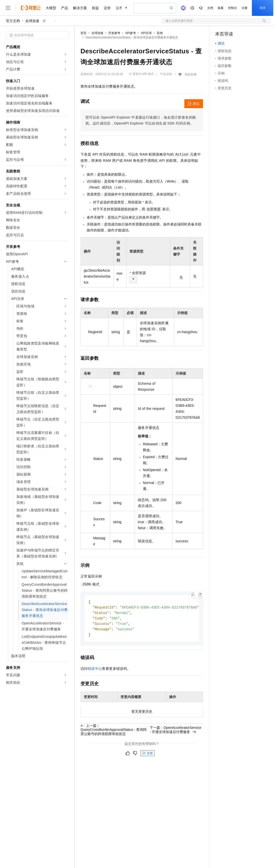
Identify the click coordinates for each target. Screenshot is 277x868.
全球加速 (32, 21)
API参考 (131, 33)
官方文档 (13, 21)
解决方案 (80, 8)
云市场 (121, 8)
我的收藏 (191, 74)
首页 (83, 33)
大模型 (51, 8)
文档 (210, 8)
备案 (221, 8)
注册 (244, 8)
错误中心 (95, 670)
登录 (263, 8)
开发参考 (114, 33)
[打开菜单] (8, 8)
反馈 (148, 755)
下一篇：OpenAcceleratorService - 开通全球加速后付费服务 (175, 731)
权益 (95, 8)
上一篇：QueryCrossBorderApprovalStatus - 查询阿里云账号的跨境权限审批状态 (114, 731)
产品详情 (166, 74)
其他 (160, 33)
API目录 (146, 33)
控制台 (233, 8)
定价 (107, 8)
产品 (65, 8)
